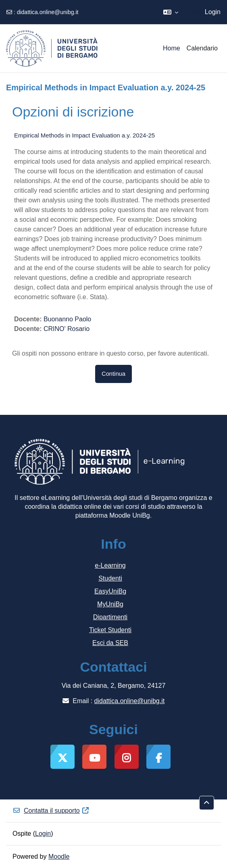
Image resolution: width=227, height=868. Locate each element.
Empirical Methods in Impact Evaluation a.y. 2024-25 (84, 135)
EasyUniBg (110, 591)
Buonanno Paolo (67, 319)
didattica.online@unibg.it (48, 12)
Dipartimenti (110, 617)
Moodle (59, 857)
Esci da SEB (110, 643)
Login (213, 12)
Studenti (110, 578)
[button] (171, 12)
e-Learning (110, 565)
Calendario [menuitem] (202, 48)
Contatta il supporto (51, 811)
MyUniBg (110, 604)
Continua (113, 374)
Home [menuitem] (172, 48)
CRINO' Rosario (67, 329)
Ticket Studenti (110, 630)
